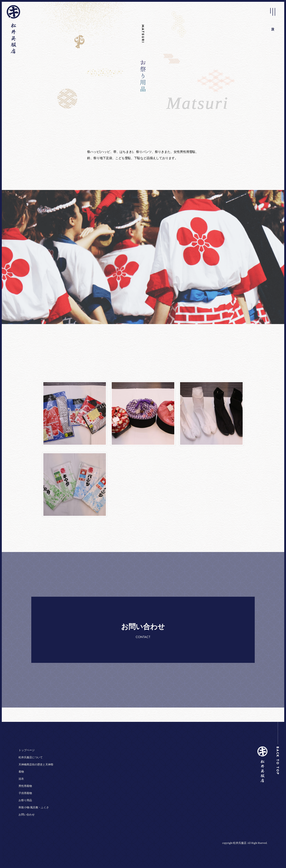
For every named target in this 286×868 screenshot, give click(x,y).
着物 (21, 772)
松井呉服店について (31, 757)
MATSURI (143, 34)
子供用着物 (25, 793)
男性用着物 (25, 786)
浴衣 (21, 779)
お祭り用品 (25, 800)
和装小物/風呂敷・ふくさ (34, 807)
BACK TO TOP (278, 761)
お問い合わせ (27, 815)
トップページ (27, 750)
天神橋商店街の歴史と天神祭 (36, 765)
